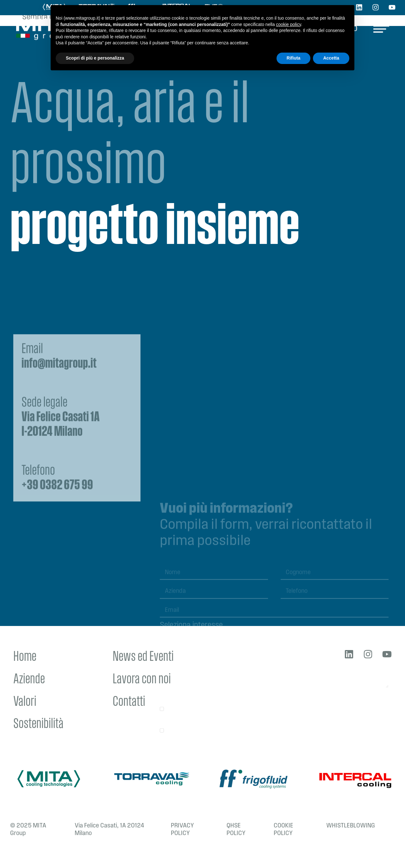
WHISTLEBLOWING (351, 826)
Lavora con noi (142, 680)
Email (59, 428)
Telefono (57, 550)
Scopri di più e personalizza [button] (95, 58)
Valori (25, 702)
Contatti (129, 702)
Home (25, 657)
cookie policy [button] (288, 24)
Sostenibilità (38, 724)
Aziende (29, 680)
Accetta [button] (331, 58)
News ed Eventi (143, 657)
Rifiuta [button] (294, 58)
